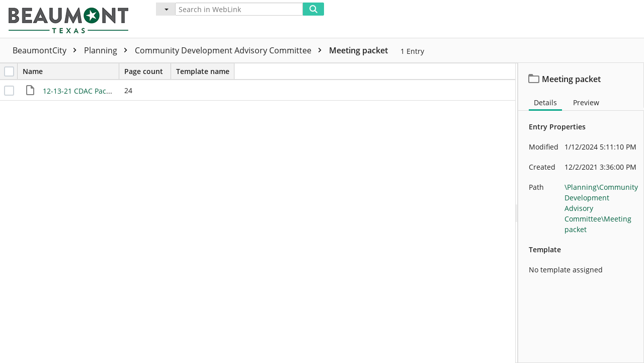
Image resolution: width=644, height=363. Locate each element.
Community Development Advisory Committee (231, 50)
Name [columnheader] (71, 71)
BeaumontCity (47, 50)
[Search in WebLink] (239, 9)
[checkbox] (9, 71)
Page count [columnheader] (147, 71)
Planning (108, 50)
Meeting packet (358, 50)
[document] (581, 213)
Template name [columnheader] (203, 71)
